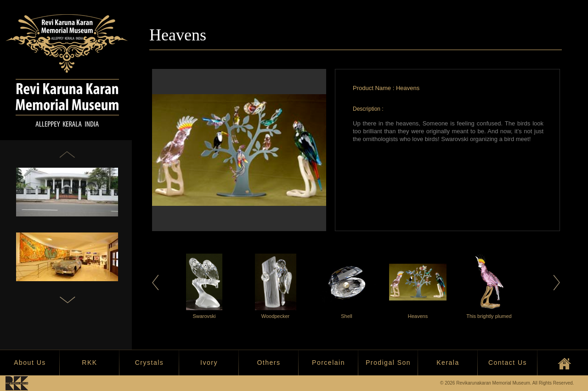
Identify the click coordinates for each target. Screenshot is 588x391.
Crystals (150, 363)
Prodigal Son (388, 363)
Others (269, 363)
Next (557, 283)
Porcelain (328, 363)
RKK (89, 363)
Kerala (448, 363)
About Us (30, 363)
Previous (155, 283)
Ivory (209, 363)
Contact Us (508, 363)
